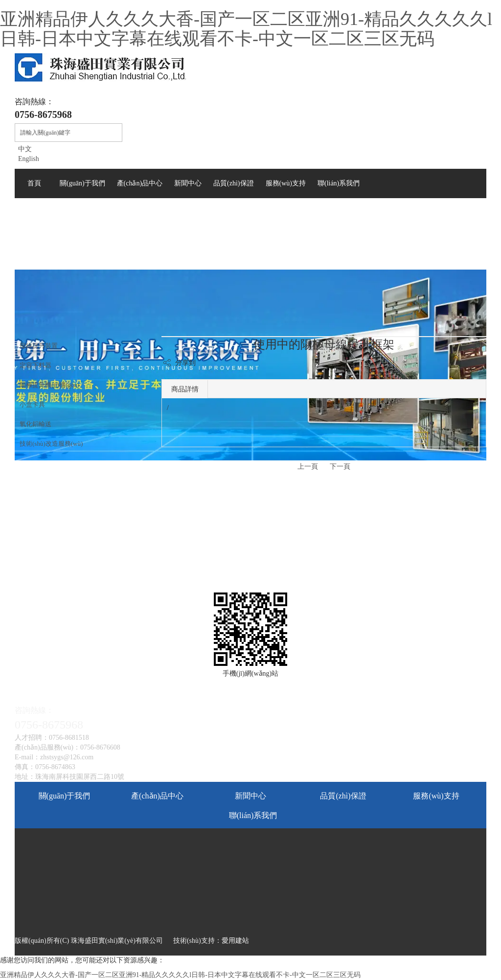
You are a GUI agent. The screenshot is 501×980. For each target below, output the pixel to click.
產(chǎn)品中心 (157, 796)
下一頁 (340, 467)
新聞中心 (250, 796)
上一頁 (308, 467)
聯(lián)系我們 (253, 815)
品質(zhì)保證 (343, 796)
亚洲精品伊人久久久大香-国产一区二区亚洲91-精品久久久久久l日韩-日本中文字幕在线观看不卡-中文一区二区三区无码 (246, 29)
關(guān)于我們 (65, 796)
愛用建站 (235, 941)
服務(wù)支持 (436, 796)
